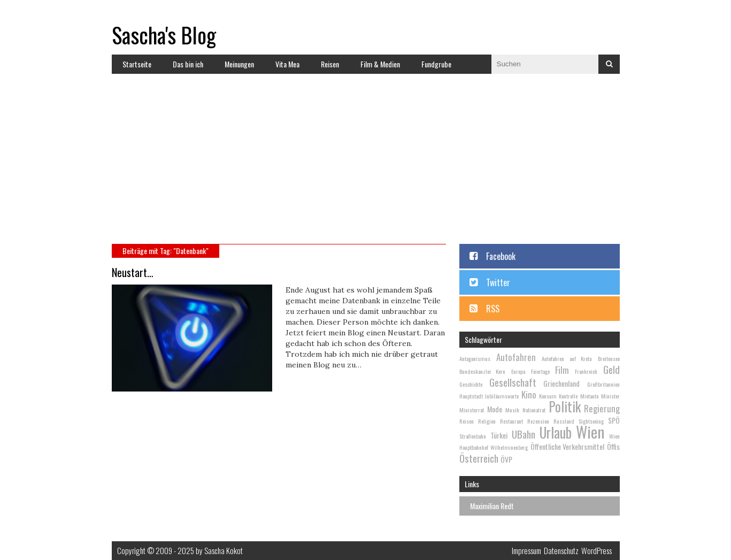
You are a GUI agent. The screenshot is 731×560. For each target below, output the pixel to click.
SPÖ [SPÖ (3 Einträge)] (614, 420)
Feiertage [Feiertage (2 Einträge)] (540, 371)
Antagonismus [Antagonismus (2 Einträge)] (475, 358)
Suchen (609, 64)
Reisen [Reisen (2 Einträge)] (467, 421)
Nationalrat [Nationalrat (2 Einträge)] (534, 410)
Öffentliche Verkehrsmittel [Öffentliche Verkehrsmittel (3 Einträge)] (568, 446)
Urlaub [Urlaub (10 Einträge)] (556, 432)
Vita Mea (287, 64)
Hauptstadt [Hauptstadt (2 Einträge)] (471, 396)
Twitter (498, 282)
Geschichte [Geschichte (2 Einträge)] (471, 384)
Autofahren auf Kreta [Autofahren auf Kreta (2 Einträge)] (567, 358)
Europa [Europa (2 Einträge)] (518, 371)
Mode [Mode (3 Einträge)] (495, 409)
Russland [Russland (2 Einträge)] (564, 421)
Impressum (526, 550)
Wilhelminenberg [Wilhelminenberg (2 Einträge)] (509, 447)
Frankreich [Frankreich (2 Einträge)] (586, 371)
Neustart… (133, 272)
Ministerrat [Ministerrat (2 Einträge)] (472, 410)
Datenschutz (561, 550)
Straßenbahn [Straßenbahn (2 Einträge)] (473, 436)
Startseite (137, 64)
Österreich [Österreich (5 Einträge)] (479, 458)
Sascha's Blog (164, 35)
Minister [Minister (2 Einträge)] (610, 396)
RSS (493, 309)
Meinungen (239, 64)
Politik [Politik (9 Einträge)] (565, 406)
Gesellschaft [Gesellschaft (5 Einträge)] (513, 382)
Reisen (330, 64)
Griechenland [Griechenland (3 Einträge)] (561, 383)
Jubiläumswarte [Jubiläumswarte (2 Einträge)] (502, 396)
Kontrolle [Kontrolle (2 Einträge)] (568, 396)
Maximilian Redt (492, 506)
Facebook (501, 256)
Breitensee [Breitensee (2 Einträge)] (609, 358)
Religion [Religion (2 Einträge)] (487, 421)
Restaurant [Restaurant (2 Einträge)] (511, 421)
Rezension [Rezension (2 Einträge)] (538, 421)
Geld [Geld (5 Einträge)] (611, 369)
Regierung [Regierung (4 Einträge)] (602, 408)
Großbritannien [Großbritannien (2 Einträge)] (603, 384)
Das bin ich (188, 64)
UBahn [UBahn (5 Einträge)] (524, 434)
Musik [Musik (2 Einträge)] (512, 410)
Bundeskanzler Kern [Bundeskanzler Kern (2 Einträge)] (483, 371)
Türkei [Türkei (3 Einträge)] (499, 435)
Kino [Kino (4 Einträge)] (529, 394)
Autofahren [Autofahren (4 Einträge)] (516, 357)
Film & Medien (380, 64)
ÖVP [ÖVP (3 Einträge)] (506, 459)
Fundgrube (436, 64)
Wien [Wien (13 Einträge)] (590, 431)
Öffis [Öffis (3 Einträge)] (613, 446)
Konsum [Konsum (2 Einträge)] (548, 396)
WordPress (597, 550)
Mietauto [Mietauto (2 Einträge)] (589, 396)
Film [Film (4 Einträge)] (562, 370)
